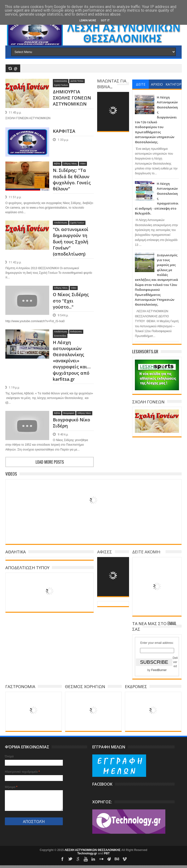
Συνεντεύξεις (60, 336)
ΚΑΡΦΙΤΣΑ (64, 131)
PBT (107, 853)
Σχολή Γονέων (61, 85)
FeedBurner (159, 670)
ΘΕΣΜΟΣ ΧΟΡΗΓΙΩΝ (85, 686)
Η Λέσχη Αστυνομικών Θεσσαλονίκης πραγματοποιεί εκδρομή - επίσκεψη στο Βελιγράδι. (157, 198)
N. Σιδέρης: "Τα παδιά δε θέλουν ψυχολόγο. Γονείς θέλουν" (72, 179)
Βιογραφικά (69, 413)
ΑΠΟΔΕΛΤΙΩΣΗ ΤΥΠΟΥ (27, 567)
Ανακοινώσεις (61, 81)
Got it (105, 21)
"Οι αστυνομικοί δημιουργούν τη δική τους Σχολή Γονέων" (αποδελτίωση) (71, 242)
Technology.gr (88, 853)
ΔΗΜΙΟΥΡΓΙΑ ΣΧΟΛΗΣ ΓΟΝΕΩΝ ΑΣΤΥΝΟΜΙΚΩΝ (72, 98)
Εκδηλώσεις (76, 332)
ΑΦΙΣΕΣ (105, 552)
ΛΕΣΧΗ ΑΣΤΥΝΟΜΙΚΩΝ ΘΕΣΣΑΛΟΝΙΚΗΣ (93, 850)
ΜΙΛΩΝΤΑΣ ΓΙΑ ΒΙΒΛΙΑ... (112, 84)
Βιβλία (57, 164)
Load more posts (50, 462)
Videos (11, 474)
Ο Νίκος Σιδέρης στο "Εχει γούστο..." (71, 301)
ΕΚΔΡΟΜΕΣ (136, 686)
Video (83, 164)
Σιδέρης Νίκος (70, 164)
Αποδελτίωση (61, 223)
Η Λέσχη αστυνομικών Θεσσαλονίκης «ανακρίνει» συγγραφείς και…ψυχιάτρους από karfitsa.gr (72, 361)
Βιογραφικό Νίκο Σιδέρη (71, 423)
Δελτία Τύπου (77, 81)
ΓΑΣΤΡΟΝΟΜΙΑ (20, 686)
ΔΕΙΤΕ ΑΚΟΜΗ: (146, 552)
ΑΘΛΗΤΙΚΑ (16, 552)
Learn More (88, 21)
